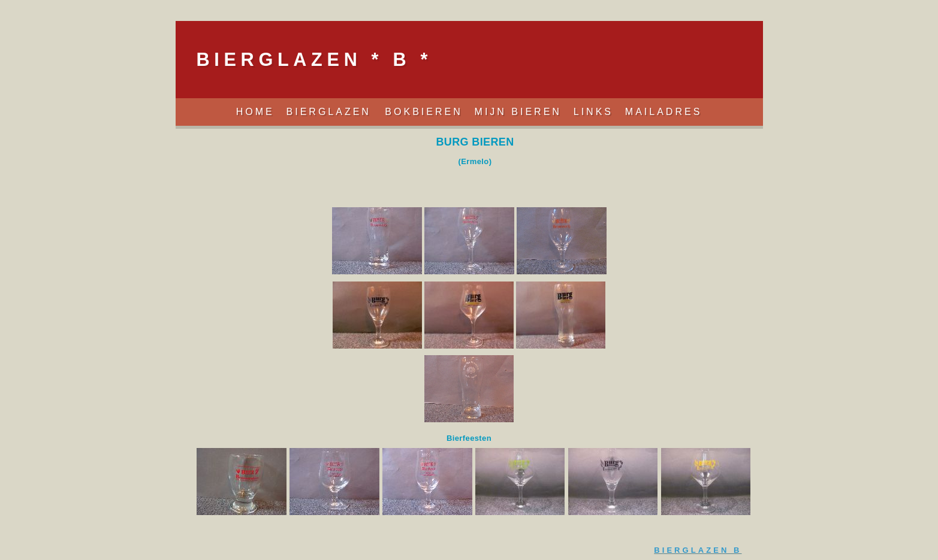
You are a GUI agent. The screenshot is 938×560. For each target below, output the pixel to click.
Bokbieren (423, 112)
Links (593, 112)
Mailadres (663, 112)
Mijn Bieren (518, 112)
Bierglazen (331, 112)
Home (255, 112)
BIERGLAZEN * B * (314, 59)
